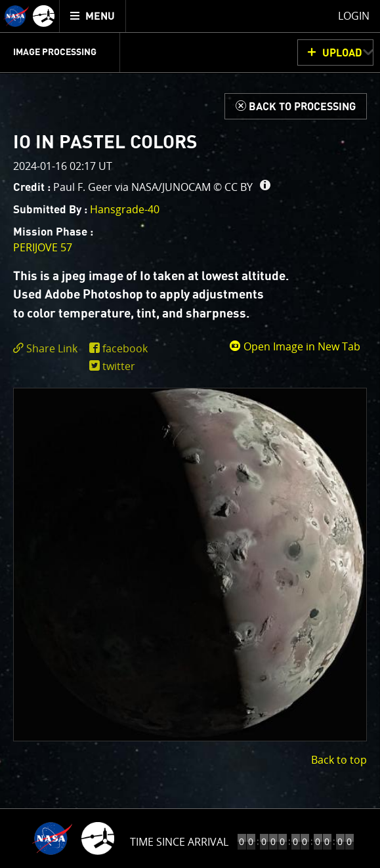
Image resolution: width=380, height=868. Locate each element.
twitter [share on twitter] (119, 366)
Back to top (339, 760)
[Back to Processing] (296, 106)
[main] (190, 434)
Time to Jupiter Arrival (179, 842)
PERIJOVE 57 (43, 247)
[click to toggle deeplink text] (48, 349)
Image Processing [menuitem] (55, 52)
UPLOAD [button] (342, 53)
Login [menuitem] (354, 16)
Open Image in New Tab (295, 346)
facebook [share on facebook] (125, 348)
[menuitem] (93, 16)
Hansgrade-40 (125, 209)
